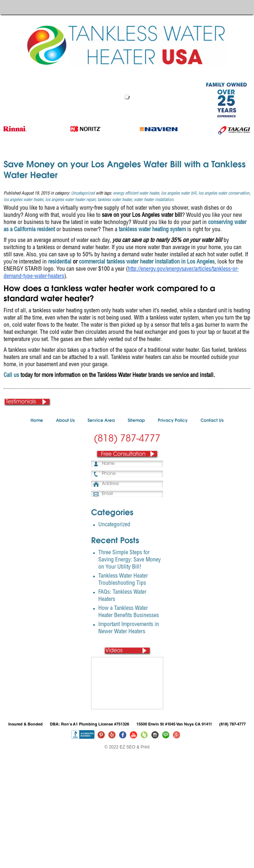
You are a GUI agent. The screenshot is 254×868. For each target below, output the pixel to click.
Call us (11, 376)
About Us (65, 421)
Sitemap (136, 421)
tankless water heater (115, 200)
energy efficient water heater (136, 193)
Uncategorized (83, 193)
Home (37, 421)
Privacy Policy (173, 421)
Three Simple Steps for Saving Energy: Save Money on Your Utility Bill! (130, 560)
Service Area (101, 421)
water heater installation (154, 200)
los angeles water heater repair (70, 200)
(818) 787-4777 (127, 439)
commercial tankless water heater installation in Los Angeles (147, 262)
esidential (61, 262)
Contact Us (212, 421)
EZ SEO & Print (134, 747)
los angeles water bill (179, 193)
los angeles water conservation (224, 193)
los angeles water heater (23, 200)
